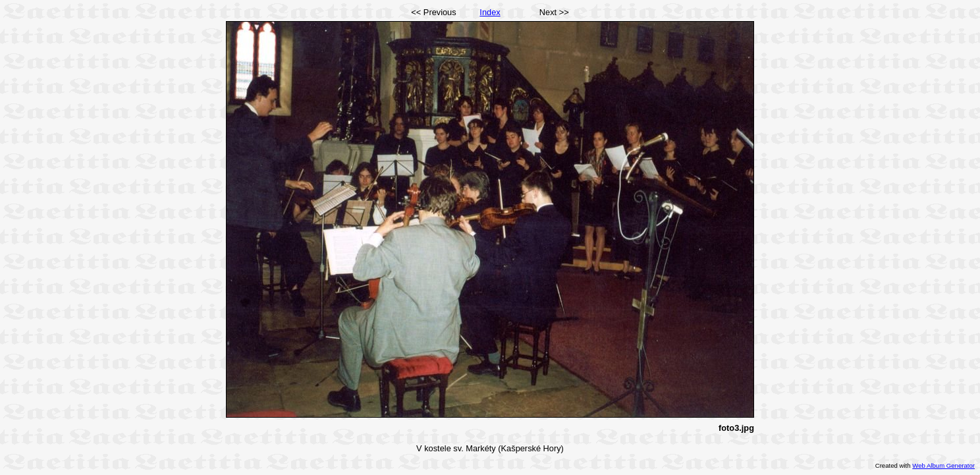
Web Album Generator (943, 465)
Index (490, 12)
